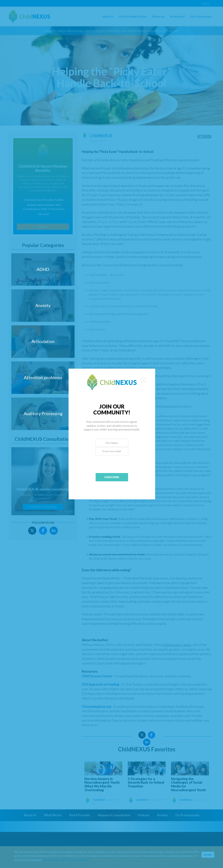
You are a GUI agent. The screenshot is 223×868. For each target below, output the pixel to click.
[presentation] (112, 462)
